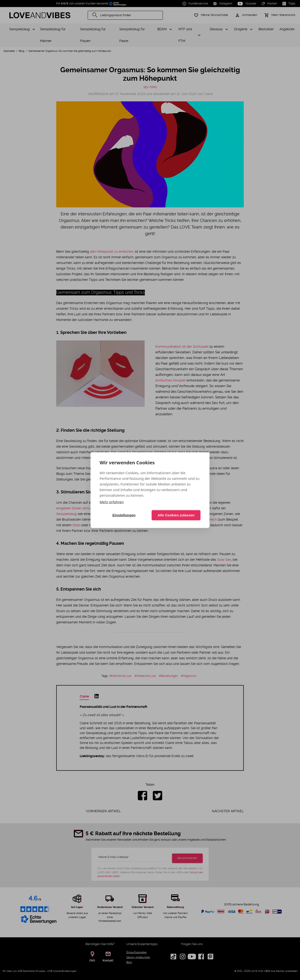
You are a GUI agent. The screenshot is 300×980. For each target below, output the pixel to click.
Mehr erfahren (112, 502)
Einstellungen (124, 515)
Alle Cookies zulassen (176, 515)
